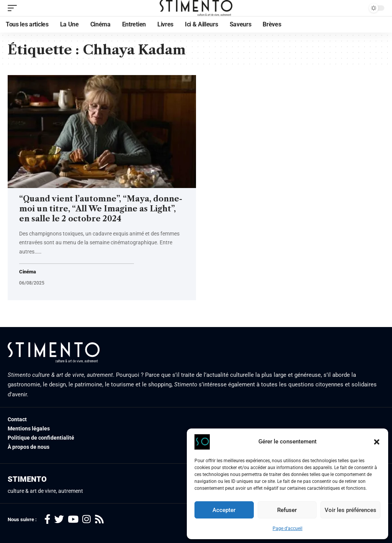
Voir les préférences (350, 510)
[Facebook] (47, 520)
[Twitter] (59, 520)
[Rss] (99, 520)
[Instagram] (87, 520)
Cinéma (28, 272)
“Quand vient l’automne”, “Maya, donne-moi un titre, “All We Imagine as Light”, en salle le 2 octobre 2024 (101, 209)
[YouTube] (73, 520)
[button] (377, 442)
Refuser (287, 510)
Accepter (224, 510)
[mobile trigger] (14, 8)
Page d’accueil (287, 528)
